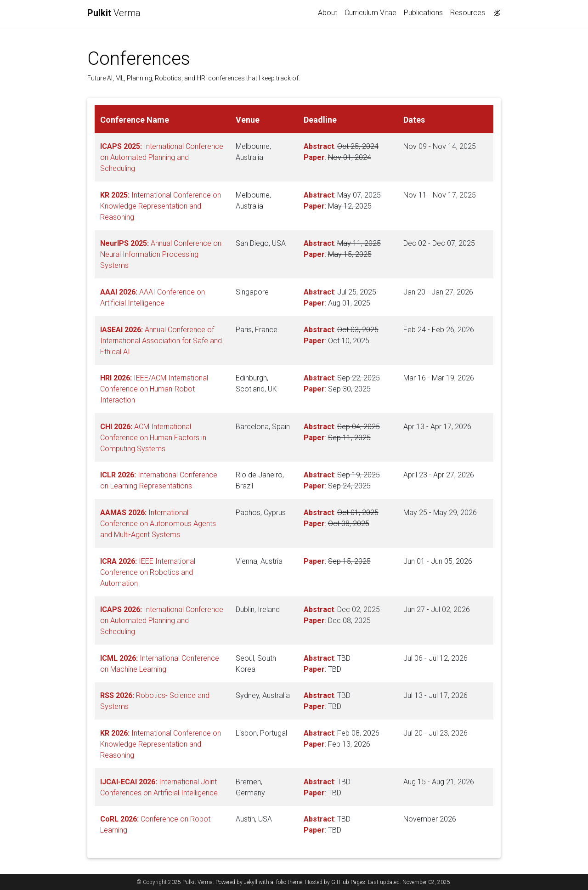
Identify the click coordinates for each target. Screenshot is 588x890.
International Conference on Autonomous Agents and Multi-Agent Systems (158, 524)
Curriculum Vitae (370, 13)
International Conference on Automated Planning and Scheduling (162, 157)
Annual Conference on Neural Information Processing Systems (161, 254)
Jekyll (251, 882)
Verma (114, 13)
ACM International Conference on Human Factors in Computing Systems (153, 438)
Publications (423, 13)
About (328, 13)
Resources (468, 13)
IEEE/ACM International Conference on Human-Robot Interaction (154, 389)
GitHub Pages (348, 882)
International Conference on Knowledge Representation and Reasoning (161, 206)
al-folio (278, 882)
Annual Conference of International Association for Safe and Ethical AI (161, 341)
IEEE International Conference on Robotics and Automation (148, 572)
